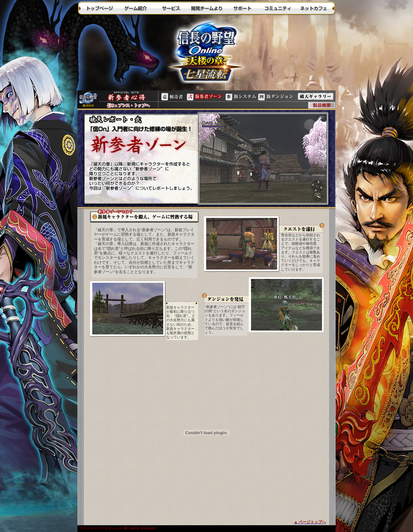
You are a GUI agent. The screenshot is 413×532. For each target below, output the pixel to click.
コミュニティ (277, 8)
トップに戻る (206, 53)
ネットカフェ (313, 8)
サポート (242, 8)
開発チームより (206, 8)
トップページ (100, 8)
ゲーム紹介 (136, 8)
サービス (171, 8)
